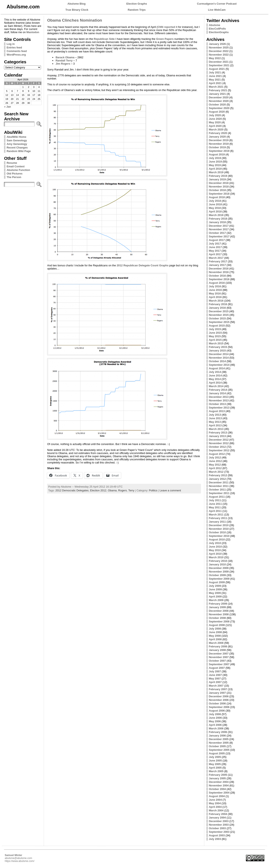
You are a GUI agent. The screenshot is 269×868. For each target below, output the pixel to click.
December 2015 (219, 311)
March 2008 (216, 643)
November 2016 (219, 272)
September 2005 (219, 750)
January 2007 (217, 693)
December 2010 (219, 525)
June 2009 (215, 589)
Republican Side (104, 39)
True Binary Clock (77, 10)
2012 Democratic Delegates (72, 490)
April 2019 (215, 169)
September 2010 (219, 536)
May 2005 (215, 764)
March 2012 (216, 472)
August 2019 (217, 154)
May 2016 (215, 293)
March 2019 (216, 172)
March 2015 (216, 343)
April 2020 (215, 126)
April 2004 (215, 807)
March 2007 (216, 686)
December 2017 (219, 226)
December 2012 (219, 440)
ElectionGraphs (219, 32)
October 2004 (217, 789)
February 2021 (218, 90)
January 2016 (217, 308)
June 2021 (215, 76)
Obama (112, 490)
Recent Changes (17, 148)
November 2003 (219, 825)
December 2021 (219, 62)
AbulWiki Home (16, 137)
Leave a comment (170, 490)
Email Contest (15, 166)
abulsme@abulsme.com (18, 858)
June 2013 (215, 418)
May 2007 (215, 679)
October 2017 (217, 233)
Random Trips (137, 10)
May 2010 (215, 550)
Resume (12, 163)
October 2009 (217, 575)
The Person (14, 177)
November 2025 (219, 47)
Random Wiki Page (19, 151)
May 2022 (215, 58)
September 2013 (219, 408)
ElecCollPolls (217, 29)
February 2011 (218, 518)
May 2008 (215, 636)
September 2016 (219, 279)
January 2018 (217, 222)
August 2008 (217, 625)
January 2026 (217, 44)
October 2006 (217, 703)
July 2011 (215, 500)
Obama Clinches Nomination (75, 20)
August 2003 (217, 835)
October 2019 (217, 147)
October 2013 (217, 404)
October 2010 (217, 532)
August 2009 (217, 582)
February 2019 (218, 176)
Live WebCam (217, 10)
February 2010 (218, 561)
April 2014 (215, 383)
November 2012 (219, 443)
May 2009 (215, 593)
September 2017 (219, 236)
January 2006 (217, 736)
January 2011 (217, 522)
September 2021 (219, 65)
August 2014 (217, 368)
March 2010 (216, 557)
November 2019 (219, 144)
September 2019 (219, 151)
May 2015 (215, 336)
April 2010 (215, 554)
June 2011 (215, 504)
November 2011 (219, 486)
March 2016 (216, 301)
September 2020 (219, 108)
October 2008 (217, 618)
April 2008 (215, 639)
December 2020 (219, 97)
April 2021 (215, 83)
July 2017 (215, 244)
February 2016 (218, 304)
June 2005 (215, 761)
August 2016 (217, 283)
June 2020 (215, 119)
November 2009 (219, 572)
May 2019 (215, 165)
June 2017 (215, 247)
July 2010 (215, 543)
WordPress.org (16, 55)
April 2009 (215, 597)
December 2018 (219, 183)
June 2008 (215, 632)
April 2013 (215, 425)
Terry (131, 490)
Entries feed (14, 47)
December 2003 (219, 821)
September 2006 (219, 707)
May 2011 (215, 507)
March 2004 (216, 810)
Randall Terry (64, 61)
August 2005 (217, 753)
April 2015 (215, 340)
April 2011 (215, 511)
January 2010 (217, 564)
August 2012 (217, 454)
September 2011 (219, 493)
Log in (11, 44)
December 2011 (219, 482)
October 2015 (217, 318)
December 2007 (219, 654)
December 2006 (219, 696)
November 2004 (219, 785)
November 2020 (219, 101)
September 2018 (219, 194)
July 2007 (215, 671)
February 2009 (218, 604)
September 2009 (219, 579)
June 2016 (215, 290)
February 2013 (218, 433)
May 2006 (215, 721)
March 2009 (216, 600)
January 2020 (217, 137)
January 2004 (217, 818)
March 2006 (216, 728)
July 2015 (215, 329)
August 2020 (217, 112)
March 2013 (216, 429)
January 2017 (217, 265)
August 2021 (217, 69)
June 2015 (215, 333)
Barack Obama (65, 57)
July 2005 (215, 757)
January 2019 (217, 179)
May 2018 (215, 208)
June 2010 (215, 547)
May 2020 (215, 122)
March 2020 (216, 129)
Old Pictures (14, 174)
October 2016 (217, 276)
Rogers (122, 490)
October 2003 (217, 828)
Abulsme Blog (76, 4)
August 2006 (217, 711)
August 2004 (217, 796)
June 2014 (215, 375)
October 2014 (217, 361)
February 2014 (218, 390)
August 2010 (217, 539)
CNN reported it (168, 27)
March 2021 (216, 87)
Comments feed (17, 51)
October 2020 (217, 105)
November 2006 (219, 700)
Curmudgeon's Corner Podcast (217, 4)
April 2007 (215, 682)
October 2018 (217, 190)
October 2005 (217, 746)
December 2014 (219, 354)
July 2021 (215, 72)
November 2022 (219, 55)
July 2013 (215, 415)
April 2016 (215, 297)
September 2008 (219, 621)
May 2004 (215, 803)
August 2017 (217, 240)
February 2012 (218, 475)
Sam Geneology (17, 140)
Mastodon (33, 32)
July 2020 (215, 115)
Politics (153, 490)
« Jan (7, 107)
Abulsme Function (18, 170)
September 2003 (219, 832)
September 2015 (219, 322)
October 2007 (217, 661)
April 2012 (215, 468)
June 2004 (215, 800)
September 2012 (219, 450)
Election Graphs (137, 4)
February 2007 (218, 689)
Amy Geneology (17, 144)
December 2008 (219, 611)
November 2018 (219, 187)
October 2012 (217, 447)
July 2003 (215, 839)
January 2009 (217, 607)
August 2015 (217, 326)
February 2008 (218, 646)
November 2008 (219, 614)
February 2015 (218, 347)
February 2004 (218, 814)
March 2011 (216, 515)
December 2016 (219, 269)
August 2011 (217, 497)
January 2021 (217, 94)
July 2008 (215, 629)
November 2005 (219, 743)
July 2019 (215, 158)
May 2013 (215, 422)
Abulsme (215, 25)
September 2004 (219, 793)
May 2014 (215, 379)
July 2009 (215, 586)
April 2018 (215, 211)
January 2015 (217, 351)
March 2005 (216, 771)
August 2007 (217, 668)
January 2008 (217, 650)
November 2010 (219, 529)
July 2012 (215, 457)
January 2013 (217, 436)
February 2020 (218, 133)
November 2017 (219, 229)
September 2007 (219, 664)
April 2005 (215, 768)
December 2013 (219, 397)
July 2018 (215, 201)
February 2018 (218, 219)
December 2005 (219, 739)
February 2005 (218, 775)
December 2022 (219, 51)
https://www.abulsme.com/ (19, 861)
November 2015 (219, 315)
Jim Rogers (63, 64)
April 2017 (215, 254)
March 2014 (216, 386)
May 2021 (215, 80)
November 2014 (219, 358)
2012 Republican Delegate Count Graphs (143, 265)
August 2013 (217, 411)
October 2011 (217, 490)
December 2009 (219, 568)
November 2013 (219, 400)
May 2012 (215, 465)
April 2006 (215, 725)
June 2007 (215, 675)
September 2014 (219, 365)
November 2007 (219, 657)
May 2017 (215, 251)
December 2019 (219, 140)
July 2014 (215, 372)
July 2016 (215, 286)
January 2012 (217, 479)
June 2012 (215, 461)
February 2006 (218, 732)
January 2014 (217, 393)
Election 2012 (98, 490)
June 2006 (215, 718)
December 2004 (219, 782)
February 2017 (218, 261)
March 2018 (216, 215)
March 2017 (216, 258)
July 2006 (215, 714)
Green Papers (165, 39)
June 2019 (215, 162)
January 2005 (217, 778)
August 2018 (217, 197)
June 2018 (215, 204)
